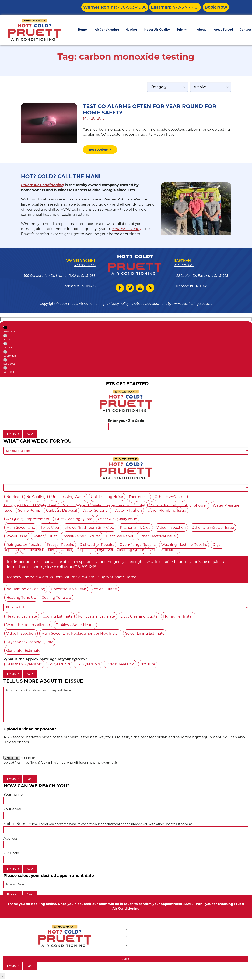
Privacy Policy (118, 305)
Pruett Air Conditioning (42, 186)
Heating (131, 27)
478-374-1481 (185, 6)
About (201, 27)
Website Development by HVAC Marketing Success (172, 305)
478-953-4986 (141, 6)
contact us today (127, 230)
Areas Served (223, 27)
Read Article (101, 150)
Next (30, 435)
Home (82, 27)
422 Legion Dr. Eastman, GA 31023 (201, 277)
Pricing (182, 27)
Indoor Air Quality (157, 27)
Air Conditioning (107, 27)
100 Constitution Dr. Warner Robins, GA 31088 (60, 277)
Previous (13, 435)
